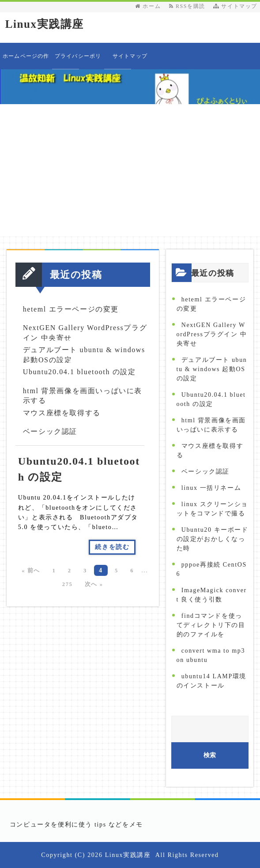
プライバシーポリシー (78, 61)
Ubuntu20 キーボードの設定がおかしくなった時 (213, 539)
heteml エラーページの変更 (71, 309)
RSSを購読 (189, 6)
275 (68, 584)
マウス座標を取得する (62, 413)
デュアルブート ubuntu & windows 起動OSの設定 (212, 369)
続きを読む (112, 547)
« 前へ (31, 571)
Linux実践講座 (45, 24)
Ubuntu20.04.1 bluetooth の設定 (79, 372)
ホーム (148, 6)
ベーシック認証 (50, 431)
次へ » (94, 584)
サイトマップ (235, 6)
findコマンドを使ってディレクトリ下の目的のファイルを (211, 625)
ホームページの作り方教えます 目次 (26, 61)
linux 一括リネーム (211, 488)
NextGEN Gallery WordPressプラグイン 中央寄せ (212, 334)
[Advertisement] (130, 170)
